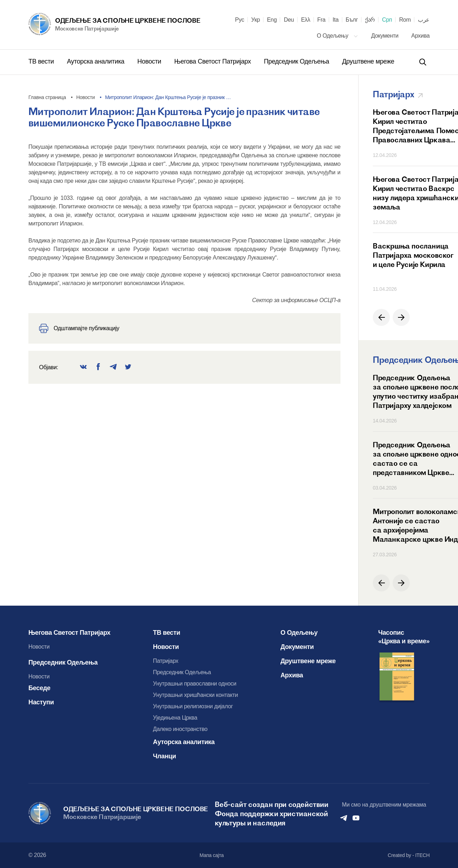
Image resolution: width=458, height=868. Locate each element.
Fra (321, 20)
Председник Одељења (297, 61)
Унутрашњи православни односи (195, 684)
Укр (256, 20)
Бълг (352, 20)
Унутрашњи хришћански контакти (195, 695)
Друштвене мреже (368, 61)
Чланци (165, 756)
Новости (150, 61)
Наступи (41, 702)
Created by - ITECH (409, 855)
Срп (387, 20)
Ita (336, 20)
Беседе (39, 688)
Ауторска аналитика (96, 61)
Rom (405, 20)
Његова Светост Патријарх (214, 61)
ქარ (370, 20)
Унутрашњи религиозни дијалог (193, 706)
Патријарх (166, 661)
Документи (385, 36)
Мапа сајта (212, 855)
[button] (381, 317)
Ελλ (306, 20)
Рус (240, 20)
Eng (272, 20)
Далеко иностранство (180, 729)
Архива (420, 36)
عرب (424, 20)
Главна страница (47, 97)
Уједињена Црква (175, 718)
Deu (289, 20)
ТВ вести (42, 61)
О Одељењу (337, 36)
